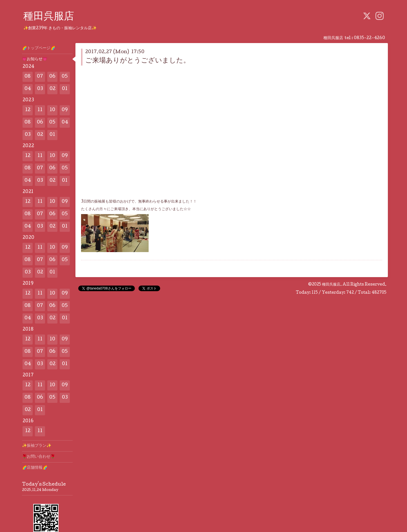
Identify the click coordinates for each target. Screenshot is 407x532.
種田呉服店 (49, 17)
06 (52, 77)
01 (65, 89)
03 (40, 89)
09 (65, 110)
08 (28, 77)
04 (28, 89)
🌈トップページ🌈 (39, 48)
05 (65, 77)
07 (40, 77)
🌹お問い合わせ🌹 (39, 457)
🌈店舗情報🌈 (35, 468)
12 (28, 110)
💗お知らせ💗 (35, 59)
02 (52, 89)
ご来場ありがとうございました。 (138, 61)
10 (52, 110)
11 (40, 110)
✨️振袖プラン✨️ (37, 446)
